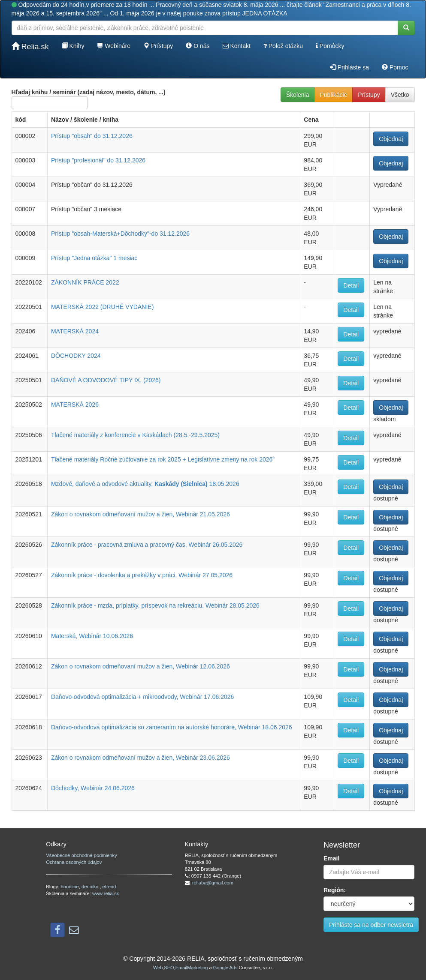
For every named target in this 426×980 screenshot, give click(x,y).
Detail (351, 285)
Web (158, 968)
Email (331, 858)
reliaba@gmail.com (213, 883)
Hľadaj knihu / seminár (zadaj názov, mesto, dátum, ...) (89, 99)
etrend (109, 887)
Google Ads (225, 968)
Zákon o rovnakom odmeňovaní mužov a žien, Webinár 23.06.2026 (140, 758)
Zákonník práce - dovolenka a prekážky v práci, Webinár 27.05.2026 (142, 575)
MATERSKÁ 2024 (75, 331)
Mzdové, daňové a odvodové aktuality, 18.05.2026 (145, 484)
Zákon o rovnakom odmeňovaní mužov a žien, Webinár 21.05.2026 (140, 514)
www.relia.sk (106, 893)
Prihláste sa (349, 67)
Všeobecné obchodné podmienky (81, 855)
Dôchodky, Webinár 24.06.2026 (93, 788)
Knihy (73, 46)
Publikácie (334, 95)
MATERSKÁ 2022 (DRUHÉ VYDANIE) (102, 307)
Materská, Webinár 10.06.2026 (92, 636)
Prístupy (158, 46)
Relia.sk (30, 46)
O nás (198, 46)
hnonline (70, 887)
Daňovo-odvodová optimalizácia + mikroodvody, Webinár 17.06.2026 (142, 697)
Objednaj (391, 139)
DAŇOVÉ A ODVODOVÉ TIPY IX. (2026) (106, 380)
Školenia (298, 95)
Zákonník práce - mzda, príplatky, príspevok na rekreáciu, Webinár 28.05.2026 (155, 605)
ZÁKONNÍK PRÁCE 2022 (85, 282)
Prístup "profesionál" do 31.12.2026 (98, 160)
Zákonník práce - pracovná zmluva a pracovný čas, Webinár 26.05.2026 (147, 545)
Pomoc (395, 67)
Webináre (114, 46)
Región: (335, 890)
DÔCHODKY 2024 (76, 356)
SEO (169, 968)
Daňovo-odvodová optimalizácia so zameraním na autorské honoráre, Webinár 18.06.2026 (172, 727)
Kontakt (237, 46)
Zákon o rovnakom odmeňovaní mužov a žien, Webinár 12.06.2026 (140, 666)
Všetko (400, 95)
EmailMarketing (192, 968)
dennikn (91, 887)
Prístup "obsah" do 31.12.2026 (92, 136)
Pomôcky (330, 46)
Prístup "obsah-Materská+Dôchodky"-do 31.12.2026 (120, 234)
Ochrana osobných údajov (74, 862)
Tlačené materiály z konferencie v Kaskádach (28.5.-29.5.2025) (135, 435)
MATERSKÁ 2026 (75, 405)
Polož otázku (283, 46)
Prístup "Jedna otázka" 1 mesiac (94, 258)
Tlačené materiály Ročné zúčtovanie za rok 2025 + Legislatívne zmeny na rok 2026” (163, 459)
